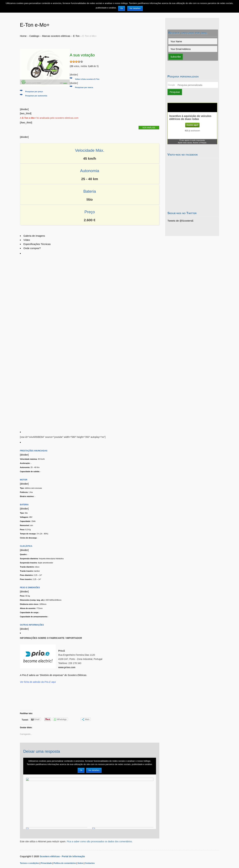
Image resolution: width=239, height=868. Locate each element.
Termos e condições (29, 863)
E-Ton (76, 36)
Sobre (80, 863)
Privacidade (46, 863)
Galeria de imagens (34, 236)
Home (23, 36)
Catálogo (34, 36)
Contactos (90, 863)
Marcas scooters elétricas (56, 36)
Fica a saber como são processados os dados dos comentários (99, 841)
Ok (122, 8)
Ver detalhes (135, 8)
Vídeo (27, 240)
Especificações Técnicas (37, 244)
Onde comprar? (32, 248)
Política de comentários (65, 863)
